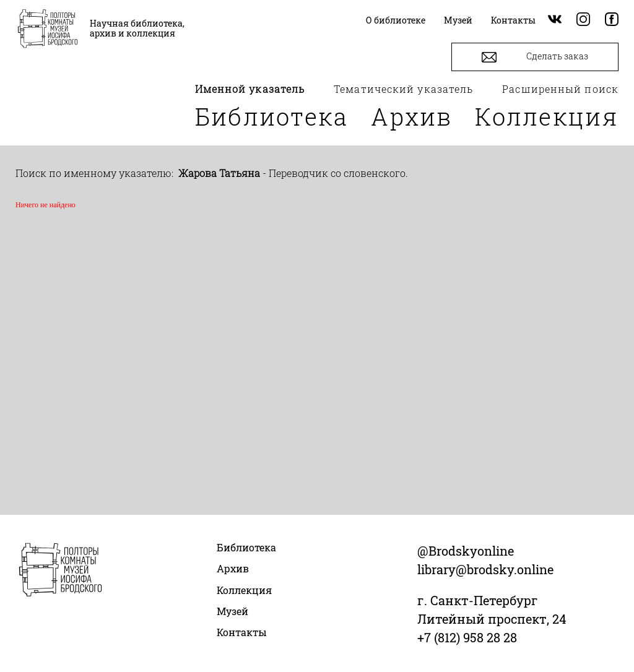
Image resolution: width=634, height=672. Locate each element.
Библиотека (272, 116)
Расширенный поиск (560, 89)
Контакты (242, 632)
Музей (232, 611)
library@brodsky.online (485, 569)
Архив (412, 116)
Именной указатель (250, 89)
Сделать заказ (535, 57)
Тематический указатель (403, 89)
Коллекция (547, 116)
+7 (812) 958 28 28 (467, 637)
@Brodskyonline (466, 551)
